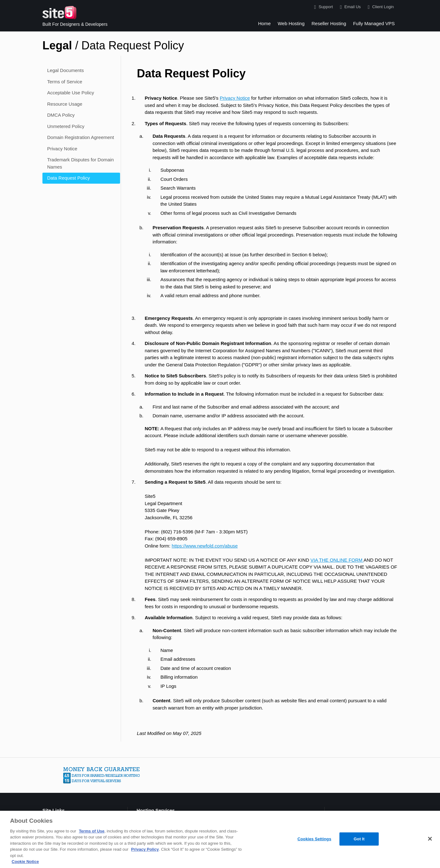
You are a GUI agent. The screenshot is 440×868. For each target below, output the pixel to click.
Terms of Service (65, 82)
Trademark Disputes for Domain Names (80, 163)
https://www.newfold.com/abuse (205, 546)
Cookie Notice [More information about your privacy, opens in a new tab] (25, 862)
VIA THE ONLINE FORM (337, 560)
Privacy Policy (145, 849)
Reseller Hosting (329, 23)
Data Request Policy (69, 178)
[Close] (430, 839)
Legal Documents (66, 70)
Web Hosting (291, 23)
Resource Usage (65, 104)
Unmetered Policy (66, 126)
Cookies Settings (314, 839)
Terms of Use (92, 831)
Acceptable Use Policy (71, 93)
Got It (359, 839)
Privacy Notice (62, 149)
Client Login (379, 7)
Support (322, 7)
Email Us (349, 7)
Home (264, 23)
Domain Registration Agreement (81, 137)
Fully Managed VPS (374, 23)
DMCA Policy (61, 115)
